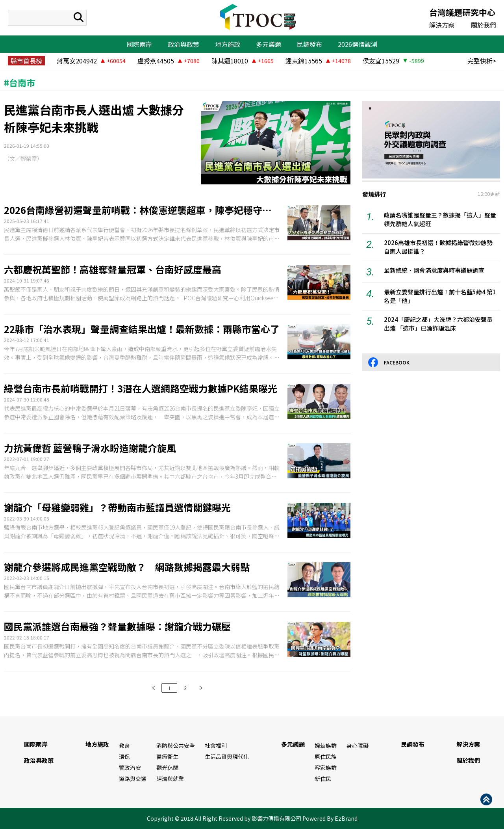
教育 (124, 745)
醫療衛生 (167, 757)
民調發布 (309, 44)
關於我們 (484, 25)
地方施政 (228, 44)
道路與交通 (133, 779)
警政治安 (130, 768)
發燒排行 (374, 194)
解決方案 (442, 25)
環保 (124, 757)
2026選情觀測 (358, 44)
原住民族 (326, 757)
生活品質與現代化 (227, 757)
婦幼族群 (326, 745)
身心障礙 (358, 745)
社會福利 (216, 745)
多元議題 (269, 44)
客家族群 (326, 768)
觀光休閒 (167, 768)
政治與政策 (183, 44)
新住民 (323, 779)
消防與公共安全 (176, 745)
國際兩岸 (139, 44)
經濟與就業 (170, 779)
